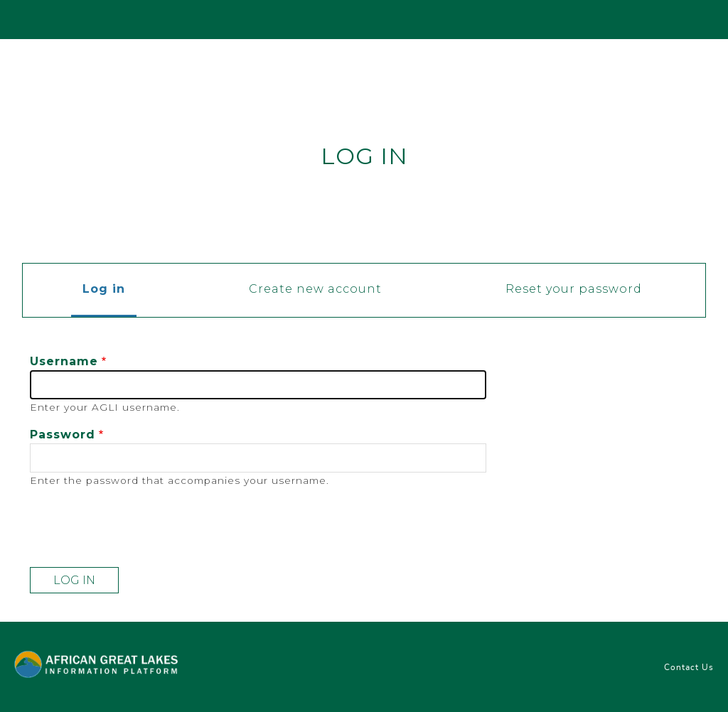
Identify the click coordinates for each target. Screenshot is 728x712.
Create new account (315, 289)
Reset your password (574, 289)
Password (63, 435)
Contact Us (689, 667)
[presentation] (138, 528)
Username (64, 361)
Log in (109, 290)
